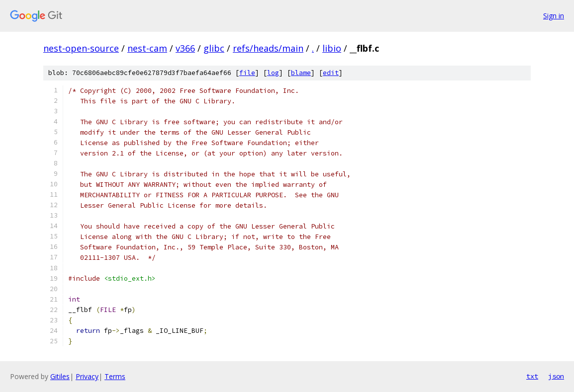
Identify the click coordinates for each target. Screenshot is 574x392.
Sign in (554, 16)
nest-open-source (81, 48)
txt (532, 376)
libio (332, 48)
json (556, 376)
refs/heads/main (268, 48)
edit (331, 73)
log (273, 73)
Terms (115, 376)
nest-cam (147, 48)
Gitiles (60, 376)
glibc (214, 48)
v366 (185, 48)
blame (301, 73)
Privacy (87, 376)
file (247, 73)
